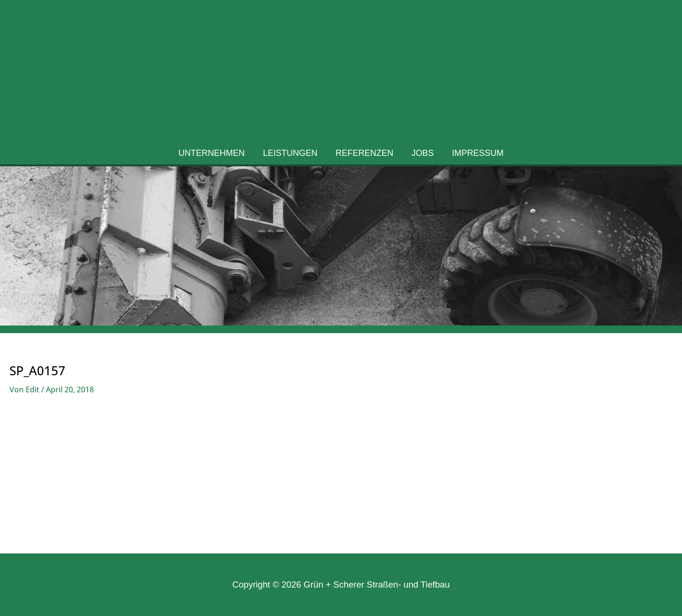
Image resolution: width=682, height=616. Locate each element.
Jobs (422, 155)
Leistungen (291, 155)
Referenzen (365, 155)
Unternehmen (214, 155)
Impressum (476, 155)
